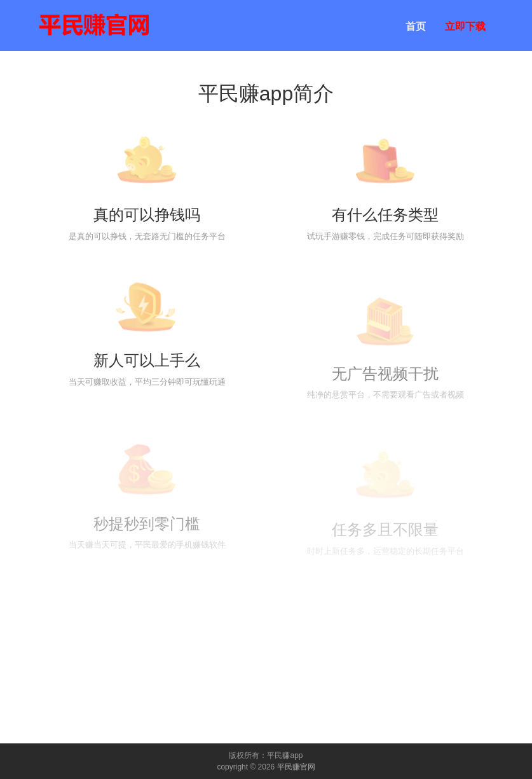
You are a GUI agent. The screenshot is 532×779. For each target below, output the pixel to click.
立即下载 (465, 26)
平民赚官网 (296, 767)
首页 (416, 26)
